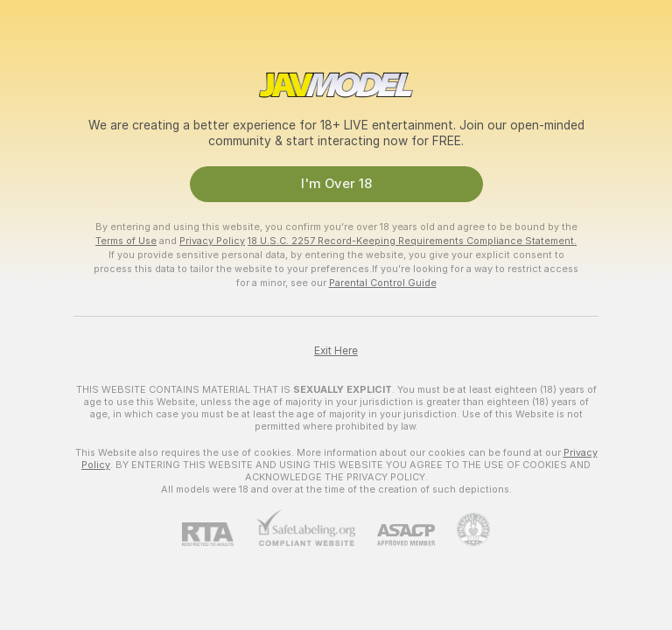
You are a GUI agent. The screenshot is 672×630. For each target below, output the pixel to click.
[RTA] (219, 534)
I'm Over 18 (336, 184)
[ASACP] (395, 535)
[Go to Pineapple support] (462, 529)
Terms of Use (126, 241)
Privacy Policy (212, 241)
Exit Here (336, 351)
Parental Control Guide (383, 283)
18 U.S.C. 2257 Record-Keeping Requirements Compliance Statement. (412, 241)
